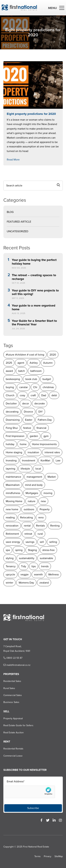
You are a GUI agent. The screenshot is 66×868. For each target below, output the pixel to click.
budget (47, 379)
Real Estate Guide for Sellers (18, 725)
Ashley (34, 363)
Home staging (14, 452)
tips (34, 566)
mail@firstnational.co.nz (17, 665)
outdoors (29, 509)
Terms (37, 856)
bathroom (36, 371)
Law (58, 460)
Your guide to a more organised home (34, 307)
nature (32, 501)
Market (52, 477)
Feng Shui (12, 428)
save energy (13, 542)
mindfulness (13, 493)
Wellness (53, 574)
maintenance (13, 477)
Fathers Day (45, 420)
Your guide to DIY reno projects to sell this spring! (35, 292)
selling (53, 542)
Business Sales (11, 702)
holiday (10, 444)
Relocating (26, 517)
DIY (41, 412)
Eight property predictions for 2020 (31, 114)
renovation (12, 526)
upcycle (10, 574)
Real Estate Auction (14, 733)
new (43, 501)
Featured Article (19, 222)
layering (10, 469)
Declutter (11, 403)
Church (10, 395)
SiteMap (59, 856)
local (38, 469)
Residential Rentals (13, 749)
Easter (29, 420)
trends (45, 566)
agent (21, 363)
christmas (48, 387)
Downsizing (13, 420)
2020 (53, 355)
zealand (44, 583)
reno (41, 517)
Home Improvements (44, 444)
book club (31, 379)
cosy (23, 395)
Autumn (48, 363)
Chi (35, 387)
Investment (29, 460)
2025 (9, 363)
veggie (25, 574)
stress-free (48, 550)
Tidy (24, 566)
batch (22, 371)
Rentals (40, 526)
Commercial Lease (13, 756)
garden (34, 436)
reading (10, 517)
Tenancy (11, 566)
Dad (44, 395)
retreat (28, 534)
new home (12, 509)
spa (8, 550)
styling (10, 558)
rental (27, 526)
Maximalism (13, 485)
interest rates (52, 452)
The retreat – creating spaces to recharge (34, 277)
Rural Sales (9, 688)
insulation (33, 452)
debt (54, 395)
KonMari (45, 460)
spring (19, 550)
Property (45, 509)
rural (40, 534)
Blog (10, 212)
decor (26, 403)
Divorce (28, 412)
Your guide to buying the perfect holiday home (34, 262)
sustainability (27, 558)
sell (42, 542)
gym (46, 436)
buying (10, 387)
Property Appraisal (13, 718)
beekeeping (13, 379)
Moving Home (14, 501)
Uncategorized (18, 231)
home (23, 444)
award (9, 371)
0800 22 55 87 (13, 658)
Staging (32, 550)
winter (9, 583)
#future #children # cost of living (25, 355)
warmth (38, 574)
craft (33, 395)
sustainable (46, 558)
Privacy (48, 856)
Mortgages (32, 493)
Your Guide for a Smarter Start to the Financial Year (34, 323)
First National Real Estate (36, 847)
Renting (55, 526)
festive (27, 428)
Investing (11, 460)
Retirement (12, 534)
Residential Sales (12, 681)
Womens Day (26, 583)
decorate (40, 403)
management (34, 477)
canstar (24, 387)
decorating (12, 412)
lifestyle (25, 469)
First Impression (15, 436)
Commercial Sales (13, 695)
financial (41, 428)
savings (30, 542)
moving (48, 493)
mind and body (34, 485)
